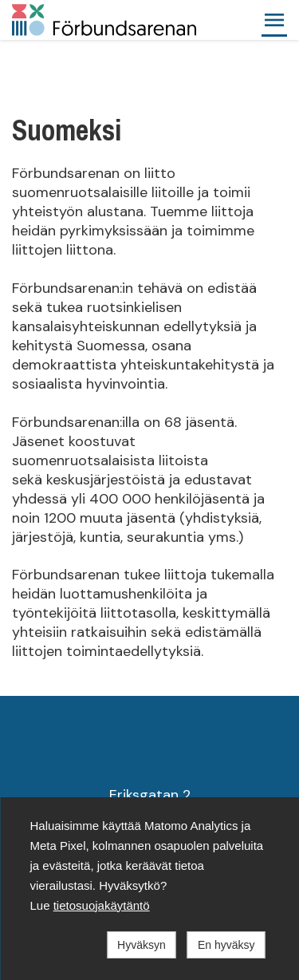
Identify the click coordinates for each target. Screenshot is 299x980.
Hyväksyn (142, 945)
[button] (274, 20)
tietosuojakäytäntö (102, 905)
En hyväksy (226, 945)
